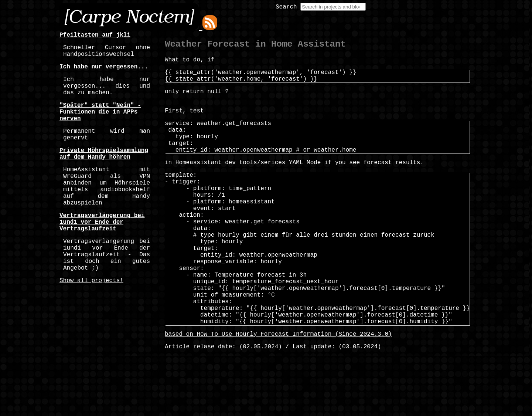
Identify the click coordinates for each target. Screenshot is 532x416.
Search (286, 7)
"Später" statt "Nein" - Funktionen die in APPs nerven (100, 125)
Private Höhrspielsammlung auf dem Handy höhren (104, 173)
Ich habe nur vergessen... (104, 72)
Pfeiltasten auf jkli (95, 36)
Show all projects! (91, 323)
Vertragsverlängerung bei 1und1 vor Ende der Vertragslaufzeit (102, 254)
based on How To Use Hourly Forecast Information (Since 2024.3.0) (278, 389)
